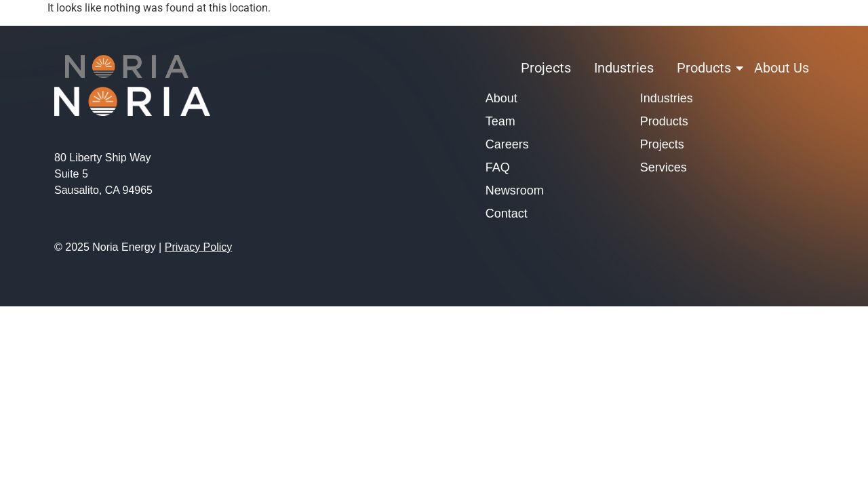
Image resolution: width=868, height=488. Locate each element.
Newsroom (515, 190)
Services (664, 167)
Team (500, 121)
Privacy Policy (199, 247)
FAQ (498, 167)
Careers (507, 144)
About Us (782, 68)
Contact (507, 213)
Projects (546, 68)
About (501, 98)
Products (706, 68)
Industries (624, 68)
